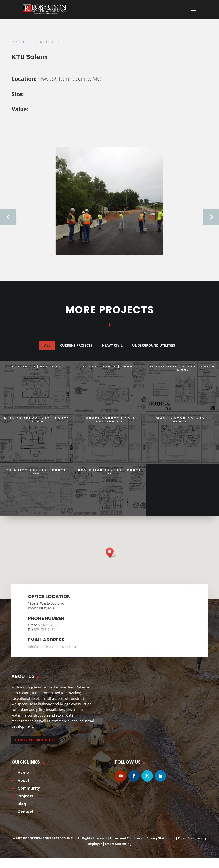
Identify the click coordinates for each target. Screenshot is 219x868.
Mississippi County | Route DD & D (36, 423)
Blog (22, 807)
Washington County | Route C (182, 423)
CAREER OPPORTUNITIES (35, 743)
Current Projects (76, 348)
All (47, 348)
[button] (111, 556)
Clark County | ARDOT (109, 370)
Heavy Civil (112, 348)
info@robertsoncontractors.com (53, 650)
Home (23, 776)
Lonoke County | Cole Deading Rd (109, 423)
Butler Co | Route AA (36, 370)
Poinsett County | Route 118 (36, 475)
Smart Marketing (118, 847)
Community (29, 791)
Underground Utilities (154, 348)
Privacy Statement (161, 841)
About (24, 784)
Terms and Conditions (127, 841)
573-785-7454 (45, 633)
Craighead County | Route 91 (109, 475)
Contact (26, 815)
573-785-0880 (49, 628)
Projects (26, 799)
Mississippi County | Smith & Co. (182, 371)
